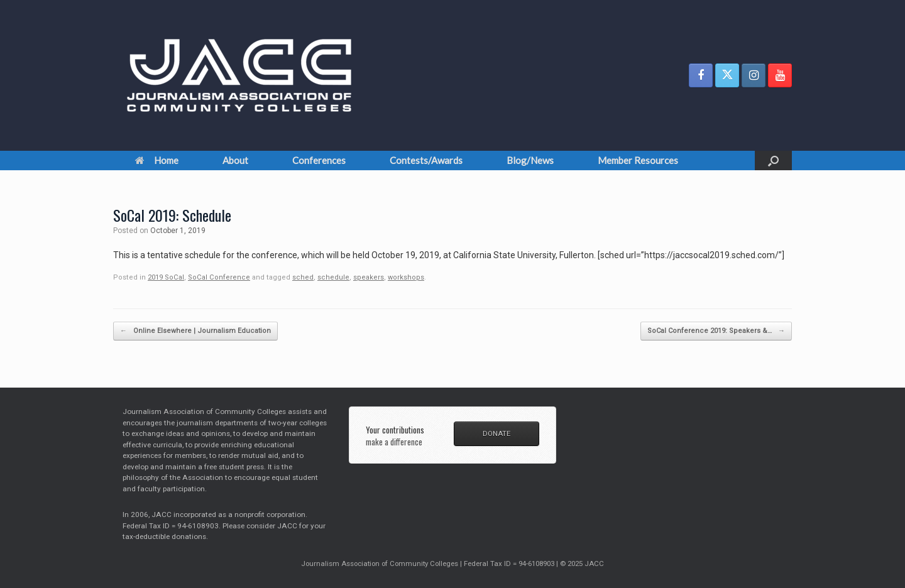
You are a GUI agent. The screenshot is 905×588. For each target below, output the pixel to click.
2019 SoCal (166, 277)
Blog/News (530, 160)
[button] (773, 161)
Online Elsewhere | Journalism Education (195, 331)
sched (303, 277)
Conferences (319, 160)
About (235, 160)
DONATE (496, 433)
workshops (406, 277)
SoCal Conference (219, 277)
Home (157, 160)
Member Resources (638, 160)
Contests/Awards (426, 160)
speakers (369, 277)
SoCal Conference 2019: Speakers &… (716, 331)
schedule (333, 277)
